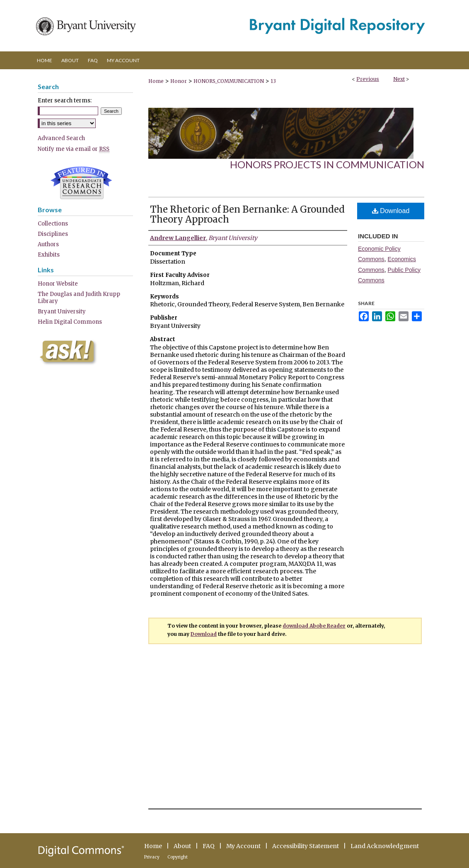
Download (391, 211)
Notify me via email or (74, 149)
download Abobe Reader (314, 626)
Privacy (152, 857)
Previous (368, 79)
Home (156, 81)
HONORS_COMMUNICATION (229, 81)
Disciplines (53, 234)
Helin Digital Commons (70, 322)
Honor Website (58, 284)
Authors (48, 244)
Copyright (178, 857)
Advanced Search (61, 138)
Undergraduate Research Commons (81, 183)
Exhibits (49, 255)
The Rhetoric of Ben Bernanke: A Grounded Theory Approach (247, 214)
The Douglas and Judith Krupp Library (79, 298)
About (182, 846)
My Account (243, 846)
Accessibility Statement (306, 846)
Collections (53, 224)
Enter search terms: (65, 101)
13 (273, 81)
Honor (179, 81)
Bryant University (62, 312)
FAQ (209, 846)
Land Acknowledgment (385, 846)
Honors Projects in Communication (327, 164)
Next (399, 79)
